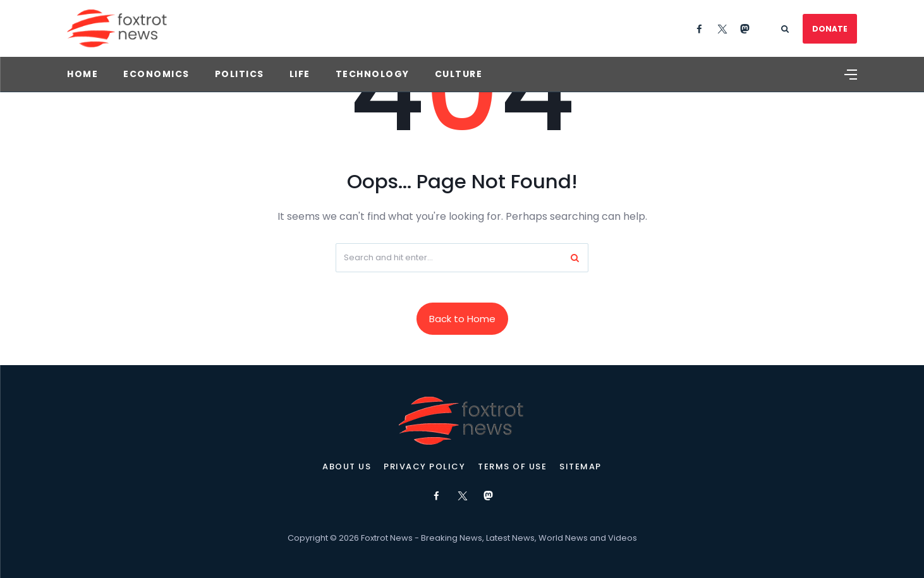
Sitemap (581, 467)
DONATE (830, 29)
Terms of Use (512, 467)
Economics (156, 74)
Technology (373, 74)
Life (300, 74)
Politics (240, 74)
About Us (347, 467)
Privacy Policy (424, 467)
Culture (459, 74)
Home (82, 74)
